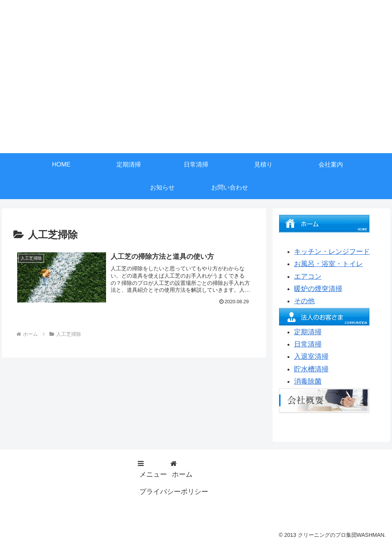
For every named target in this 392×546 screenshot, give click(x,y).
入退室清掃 (311, 356)
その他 (304, 301)
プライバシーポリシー (174, 492)
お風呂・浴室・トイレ (328, 264)
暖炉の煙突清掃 (318, 289)
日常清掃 (308, 344)
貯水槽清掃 (311, 369)
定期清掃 (308, 332)
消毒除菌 (308, 381)
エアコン (308, 276)
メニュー (153, 474)
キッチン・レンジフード (332, 252)
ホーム (182, 474)
